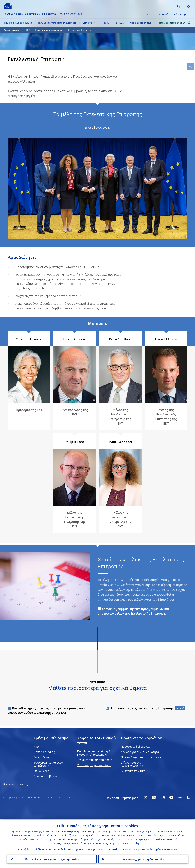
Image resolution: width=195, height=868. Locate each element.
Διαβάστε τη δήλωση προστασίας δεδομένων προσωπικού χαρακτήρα (62, 849)
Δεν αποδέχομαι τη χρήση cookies (143, 859)
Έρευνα (120, 23)
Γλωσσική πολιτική (133, 771)
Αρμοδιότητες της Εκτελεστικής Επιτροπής (142, 708)
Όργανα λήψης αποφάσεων (49, 30)
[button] (184, 7)
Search (179, 6)
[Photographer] (185, 236)
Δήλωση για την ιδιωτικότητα (140, 752)
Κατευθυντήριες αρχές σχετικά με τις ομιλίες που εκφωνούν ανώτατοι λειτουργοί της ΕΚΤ (46, 710)
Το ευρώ (105, 23)
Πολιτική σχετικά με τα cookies (141, 757)
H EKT (37, 747)
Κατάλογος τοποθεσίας (17, 785)
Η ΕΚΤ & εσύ (162, 14)
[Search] (161, 6)
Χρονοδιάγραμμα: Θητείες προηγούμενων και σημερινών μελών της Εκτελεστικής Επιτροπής (133, 611)
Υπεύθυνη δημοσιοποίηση (94, 765)
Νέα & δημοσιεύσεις (140, 23)
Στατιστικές (89, 23)
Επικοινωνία (41, 771)
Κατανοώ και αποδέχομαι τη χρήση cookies (52, 859)
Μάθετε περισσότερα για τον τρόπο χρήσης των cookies (145, 849)
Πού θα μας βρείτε (46, 776)
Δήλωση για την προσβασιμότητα (132, 764)
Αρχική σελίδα (11, 30)
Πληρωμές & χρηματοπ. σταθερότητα (57, 23)
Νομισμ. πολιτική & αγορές (18, 23)
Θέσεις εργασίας (183, 14)
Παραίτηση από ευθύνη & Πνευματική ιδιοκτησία (94, 753)
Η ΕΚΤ (147, 14)
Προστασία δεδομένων (136, 747)
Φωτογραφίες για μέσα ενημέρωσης (48, 764)
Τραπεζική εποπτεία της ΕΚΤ (174, 23)
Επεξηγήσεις (42, 757)
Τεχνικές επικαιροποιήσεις (94, 760)
